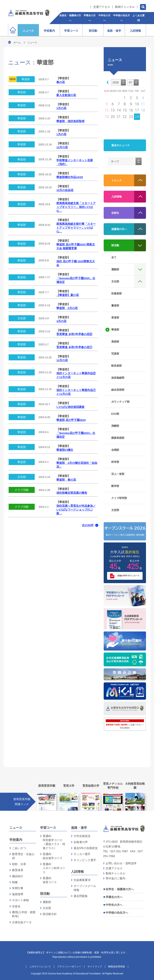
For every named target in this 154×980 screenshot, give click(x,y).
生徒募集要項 (82, 880)
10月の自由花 (65, 190)
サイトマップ (95, 967)
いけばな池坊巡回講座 (70, 407)
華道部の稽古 (65, 450)
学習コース (48, 828)
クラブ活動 (22, 490)
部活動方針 (50, 914)
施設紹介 (18, 876)
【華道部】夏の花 (68, 295)
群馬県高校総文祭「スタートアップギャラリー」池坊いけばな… (76, 207)
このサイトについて (40, 967)
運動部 (47, 902)
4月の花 (61, 321)
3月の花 (61, 108)
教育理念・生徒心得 (23, 856)
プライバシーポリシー (69, 967)
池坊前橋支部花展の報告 (72, 493)
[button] (107, 82)
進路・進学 (79, 828)
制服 (15, 882)
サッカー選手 (82, 854)
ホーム (17, 43)
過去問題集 (81, 896)
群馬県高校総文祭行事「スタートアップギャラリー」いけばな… (76, 228)
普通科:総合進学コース (53, 856)
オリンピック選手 (85, 860)
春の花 (61, 82)
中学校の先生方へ (117, 913)
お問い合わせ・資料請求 (121, 863)
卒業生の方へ (114, 897)
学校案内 (16, 840)
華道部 (26, 79)
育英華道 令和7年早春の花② (74, 334)
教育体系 (18, 870)
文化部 (22, 318)
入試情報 (77, 872)
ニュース (16, 828)
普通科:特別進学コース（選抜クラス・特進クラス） (54, 842)
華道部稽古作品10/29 (70, 177)
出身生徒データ (22, 922)
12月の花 (62, 147)
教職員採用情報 (117, 967)
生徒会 (16, 906)
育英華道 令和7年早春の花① (74, 347)
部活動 (45, 894)
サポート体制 (20, 900)
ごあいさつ (19, 848)
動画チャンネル (125, 7)
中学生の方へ (114, 905)
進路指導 (18, 894)
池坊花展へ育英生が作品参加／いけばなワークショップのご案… (76, 510)
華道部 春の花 (66, 480)
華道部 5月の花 (67, 308)
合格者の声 (81, 842)
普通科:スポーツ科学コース (54, 868)
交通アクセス (102, 7)
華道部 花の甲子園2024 (71, 420)
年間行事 (18, 888)
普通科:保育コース (50, 880)
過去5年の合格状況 (86, 848)
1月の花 (61, 134)
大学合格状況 (82, 836)
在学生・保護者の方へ (120, 889)
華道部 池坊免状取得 (70, 121)
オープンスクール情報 (85, 888)
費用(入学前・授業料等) (24, 914)
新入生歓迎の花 (66, 95)
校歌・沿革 (19, 864)
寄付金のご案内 (115, 878)
